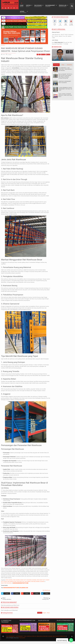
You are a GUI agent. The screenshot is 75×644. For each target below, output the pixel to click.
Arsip (63, 65)
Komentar (70, 65)
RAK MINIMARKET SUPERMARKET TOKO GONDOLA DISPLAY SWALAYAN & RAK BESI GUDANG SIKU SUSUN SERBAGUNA (36, 639)
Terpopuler (56, 65)
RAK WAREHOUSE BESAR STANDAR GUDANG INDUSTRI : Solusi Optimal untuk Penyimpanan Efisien (25, 51)
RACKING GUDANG (32, 583)
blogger (44, 616)
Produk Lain (63, 6)
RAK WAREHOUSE (12, 584)
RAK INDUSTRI (21, 584)
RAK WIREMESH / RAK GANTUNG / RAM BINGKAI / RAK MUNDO (65, 69)
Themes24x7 (22, 641)
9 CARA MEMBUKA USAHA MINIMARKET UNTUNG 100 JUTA (65, 89)
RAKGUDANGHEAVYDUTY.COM (11, 590)
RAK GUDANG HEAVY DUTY (20, 583)
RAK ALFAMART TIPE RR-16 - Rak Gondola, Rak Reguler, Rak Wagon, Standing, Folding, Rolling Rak (66, 76)
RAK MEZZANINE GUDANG (38, 584)
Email (48, 57)
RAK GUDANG (9, 583)
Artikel (23, 12)
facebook (40, 616)
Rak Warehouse (46, 593)
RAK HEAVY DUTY (41, 583)
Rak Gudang (38, 6)
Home (22, 6)
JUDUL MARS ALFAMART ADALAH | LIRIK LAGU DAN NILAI (65, 95)
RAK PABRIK (28, 584)
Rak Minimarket (50, 6)
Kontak (28, 6)
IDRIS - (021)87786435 (59, 56)
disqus (48, 616)
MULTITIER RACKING (6, 586)
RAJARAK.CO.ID (24, 590)
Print (43, 57)
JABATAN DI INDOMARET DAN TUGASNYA (65, 82)
